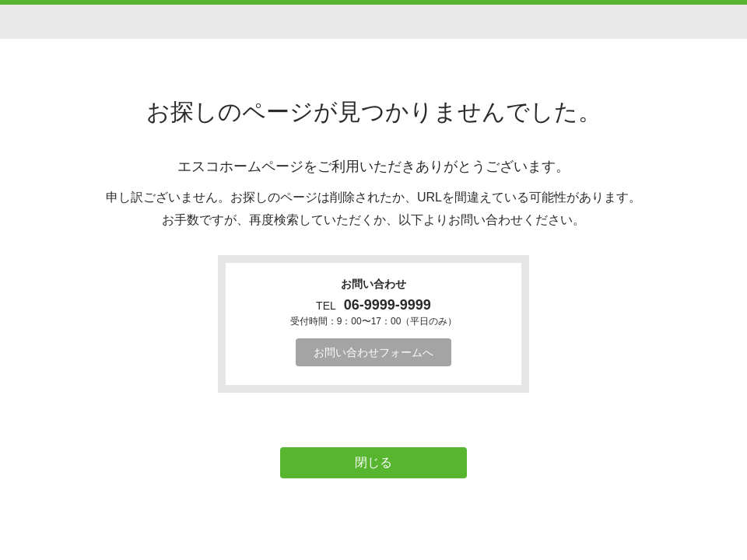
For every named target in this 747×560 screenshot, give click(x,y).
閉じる (373, 462)
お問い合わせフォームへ (373, 352)
